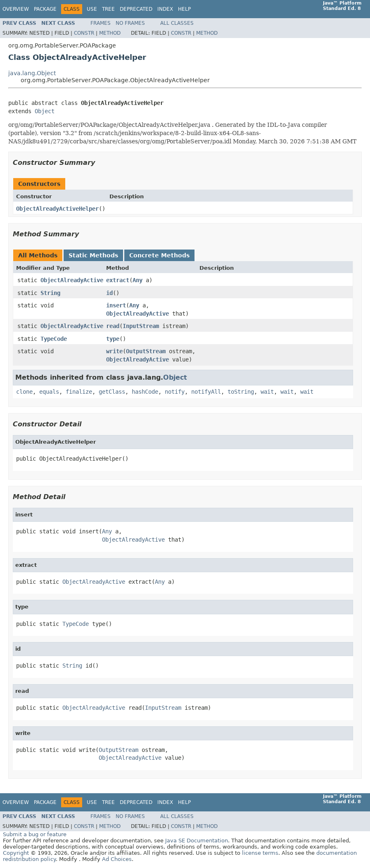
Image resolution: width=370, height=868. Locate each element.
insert (116, 305)
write (114, 351)
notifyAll (206, 392)
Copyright (16, 853)
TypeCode (54, 339)
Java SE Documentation (197, 841)
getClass (112, 392)
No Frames (130, 23)
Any (138, 280)
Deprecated (136, 9)
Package (45, 9)
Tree (108, 9)
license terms (260, 853)
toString (241, 392)
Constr (84, 33)
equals (49, 392)
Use (92, 9)
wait (267, 392)
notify (175, 392)
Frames (101, 23)
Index (165, 9)
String (50, 293)
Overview (16, 9)
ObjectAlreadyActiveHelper (57, 209)
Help (184, 9)
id (109, 293)
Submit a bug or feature (35, 834)
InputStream (141, 326)
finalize (79, 392)
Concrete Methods (159, 255)
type (113, 339)
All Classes (177, 23)
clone (24, 392)
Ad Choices (117, 859)
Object (45, 111)
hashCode (145, 392)
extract (118, 280)
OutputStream (146, 351)
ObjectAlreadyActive (72, 280)
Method (110, 33)
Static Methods (93, 255)
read (113, 326)
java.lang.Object (32, 73)
